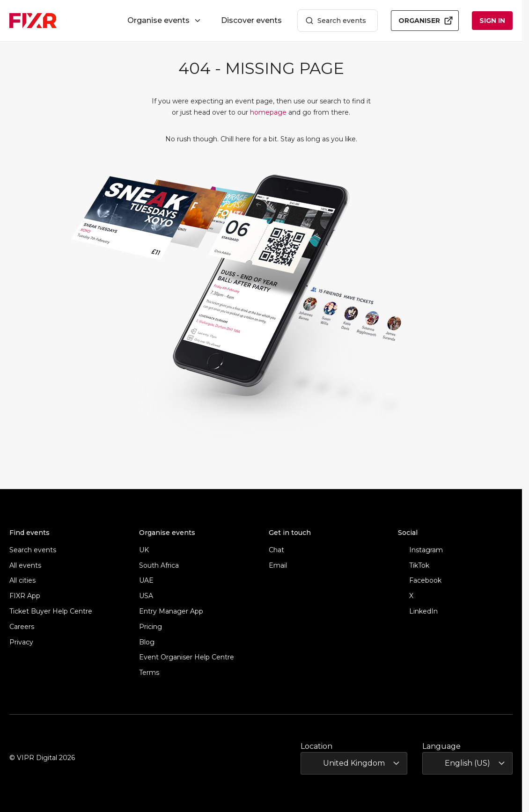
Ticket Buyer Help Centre (51, 611)
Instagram (420, 550)
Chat (276, 550)
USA (146, 596)
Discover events (251, 20)
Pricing (151, 627)
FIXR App (25, 596)
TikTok (414, 566)
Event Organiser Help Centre (187, 657)
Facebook (420, 581)
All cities (22, 581)
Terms (149, 673)
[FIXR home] (33, 21)
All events (25, 566)
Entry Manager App (171, 611)
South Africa (159, 566)
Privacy (21, 642)
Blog (147, 642)
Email (278, 566)
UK (144, 550)
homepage (268, 112)
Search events (336, 21)
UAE (146, 581)
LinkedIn (418, 611)
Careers (22, 627)
